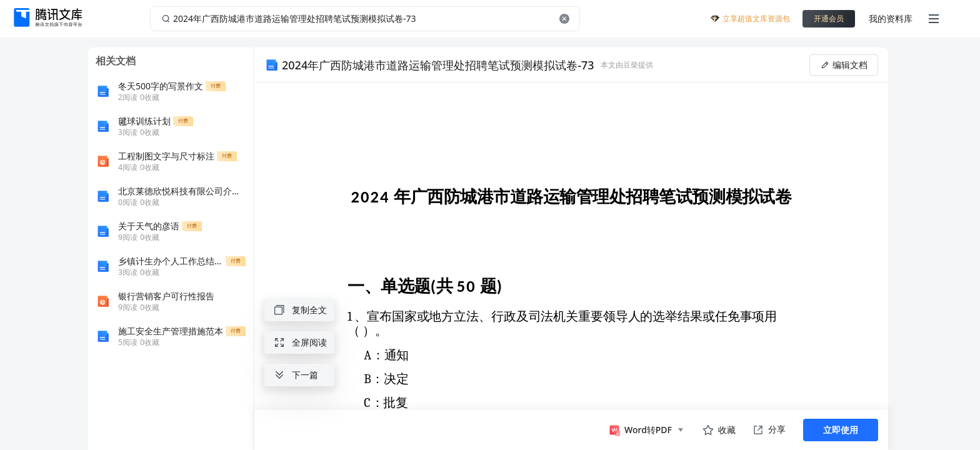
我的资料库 (891, 18)
